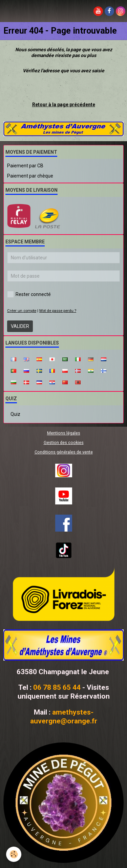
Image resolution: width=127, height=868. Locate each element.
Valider (20, 326)
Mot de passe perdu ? (58, 311)
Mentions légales (64, 433)
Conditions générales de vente (64, 452)
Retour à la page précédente (64, 105)
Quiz (15, 414)
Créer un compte (22, 311)
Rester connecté (29, 294)
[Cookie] (14, 854)
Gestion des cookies (64, 442)
